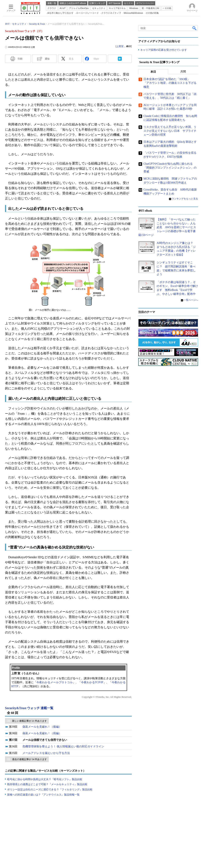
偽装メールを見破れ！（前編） (42, 733)
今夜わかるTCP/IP (92, 682)
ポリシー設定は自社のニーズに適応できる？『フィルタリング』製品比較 (50, 789)
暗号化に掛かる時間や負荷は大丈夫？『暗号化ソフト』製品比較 (45, 779)
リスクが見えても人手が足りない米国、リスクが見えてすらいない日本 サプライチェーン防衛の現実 (170, 131)
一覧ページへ (191, 300)
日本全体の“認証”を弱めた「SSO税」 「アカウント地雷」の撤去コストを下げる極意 (170, 83)
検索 (195, 28)
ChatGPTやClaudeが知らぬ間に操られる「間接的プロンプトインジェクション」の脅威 (170, 168)
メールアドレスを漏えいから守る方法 (46, 753)
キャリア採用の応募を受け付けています (164, 50)
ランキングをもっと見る (185, 199)
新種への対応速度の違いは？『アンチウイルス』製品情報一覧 (43, 795)
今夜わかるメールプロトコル (55, 682)
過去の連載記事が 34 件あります (29, 759)
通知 (47, 59)
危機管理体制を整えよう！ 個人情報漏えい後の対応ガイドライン (63, 746)
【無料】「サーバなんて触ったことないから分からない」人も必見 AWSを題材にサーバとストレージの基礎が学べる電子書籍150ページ (167, 227)
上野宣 (120, 46)
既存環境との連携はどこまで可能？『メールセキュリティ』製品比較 (47, 784)
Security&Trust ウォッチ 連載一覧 (29, 708)
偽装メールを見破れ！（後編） (42, 727)
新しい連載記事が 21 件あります (29, 721)
